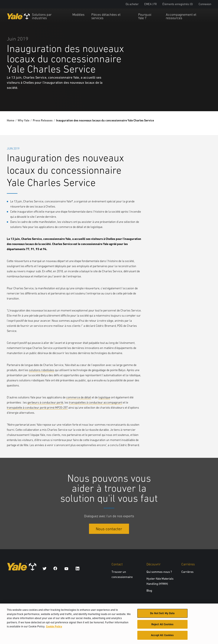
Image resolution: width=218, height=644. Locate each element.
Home (11, 120)
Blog (149, 591)
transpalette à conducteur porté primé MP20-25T (37, 408)
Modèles (78, 14)
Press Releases (43, 120)
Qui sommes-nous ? (159, 572)
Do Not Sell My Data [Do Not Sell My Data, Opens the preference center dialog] (162, 615)
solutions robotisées (42, 370)
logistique (104, 397)
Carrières (187, 572)
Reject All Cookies (162, 626)
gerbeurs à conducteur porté (45, 402)
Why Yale (24, 120)
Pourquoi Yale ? (145, 16)
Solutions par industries (42, 16)
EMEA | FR (151, 4)
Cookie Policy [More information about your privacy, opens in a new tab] (54, 628)
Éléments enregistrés (178, 4)
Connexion (205, 4)
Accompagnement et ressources (181, 16)
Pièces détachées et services (106, 16)
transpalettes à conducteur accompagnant (96, 402)
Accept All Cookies (162, 637)
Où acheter (132, 4)
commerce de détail (79, 397)
